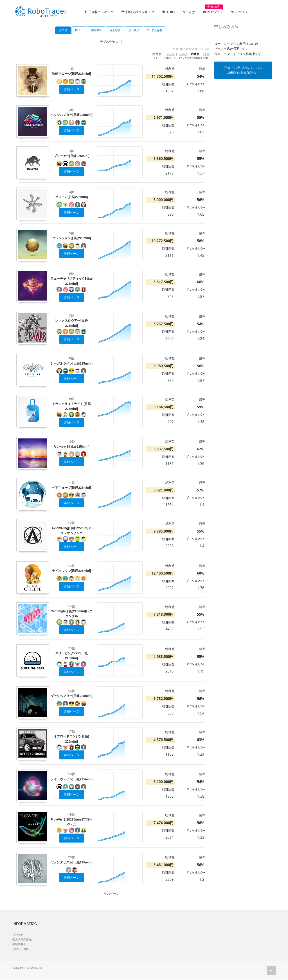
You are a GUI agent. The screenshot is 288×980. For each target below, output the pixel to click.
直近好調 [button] (115, 30)
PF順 (206, 54)
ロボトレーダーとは (179, 12)
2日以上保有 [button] (155, 30)
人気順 (183, 54)
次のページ (112, 894)
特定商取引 (19, 944)
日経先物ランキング (138, 12)
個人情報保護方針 (23, 940)
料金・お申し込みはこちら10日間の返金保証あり (243, 70)
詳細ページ (72, 89)
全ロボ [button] (63, 30)
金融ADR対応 (21, 949)
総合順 (171, 54)
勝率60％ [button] (96, 30)
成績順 (195, 54)
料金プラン (213, 10)
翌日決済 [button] (134, 30)
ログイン (240, 12)
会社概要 (18, 935)
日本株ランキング (99, 12)
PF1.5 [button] (79, 30)
